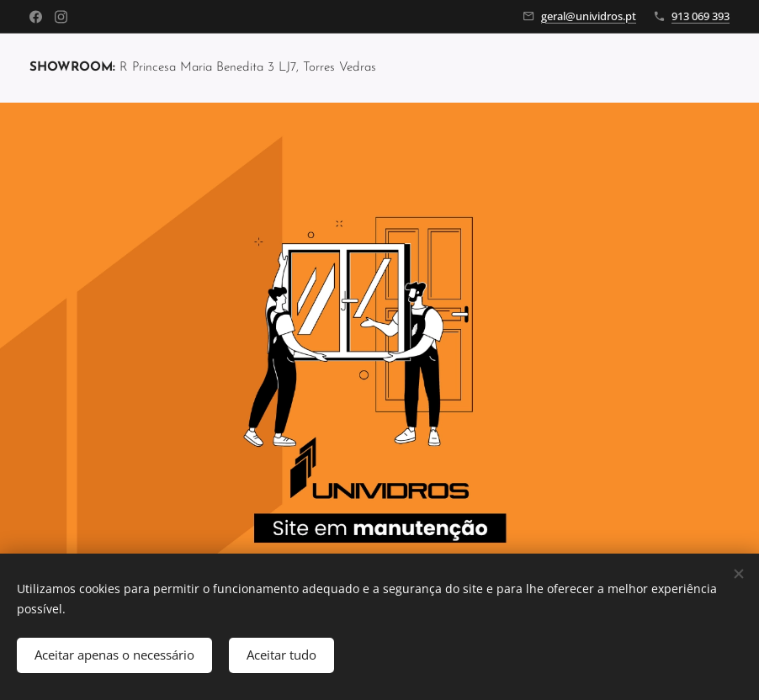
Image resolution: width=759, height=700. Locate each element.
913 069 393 (701, 16)
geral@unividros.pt (589, 16)
